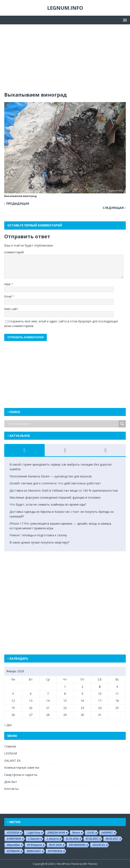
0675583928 (55, 851)
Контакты (11, 789)
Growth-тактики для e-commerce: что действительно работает (55, 483)
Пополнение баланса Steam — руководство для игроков (51, 476)
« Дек (8, 725)
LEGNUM (11, 753)
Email (8, 296)
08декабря (13, 845)
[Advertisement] (65, 60)
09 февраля (35, 845)
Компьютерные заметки (22, 767)
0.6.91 (91, 833)
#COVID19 (13, 833)
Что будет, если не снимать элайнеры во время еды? (48, 504)
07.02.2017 (92, 839)
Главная (10, 746)
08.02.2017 (112, 839)
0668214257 (34, 851)
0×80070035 (14, 839)
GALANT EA (12, 761)
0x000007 (107, 833)
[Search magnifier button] (122, 424)
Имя (8, 284)
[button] (124, 20)
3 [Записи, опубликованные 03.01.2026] (100, 687)
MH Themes (90, 864)
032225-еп (99, 845)
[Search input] (62, 424)
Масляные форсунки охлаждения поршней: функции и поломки (55, 497)
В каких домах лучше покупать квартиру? (39, 542)
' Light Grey (33, 833)
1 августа (53, 839)
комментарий (14, 252)
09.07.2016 (55, 845)
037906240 (13, 851)
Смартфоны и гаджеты (21, 775)
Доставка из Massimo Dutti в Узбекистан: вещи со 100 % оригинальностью (64, 490)
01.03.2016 (72, 839)
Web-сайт (11, 309)
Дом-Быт (11, 782)
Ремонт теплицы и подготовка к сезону (38, 535)
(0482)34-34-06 (56, 833)
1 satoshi (34, 839)
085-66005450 (77, 845)
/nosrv (76, 833)
